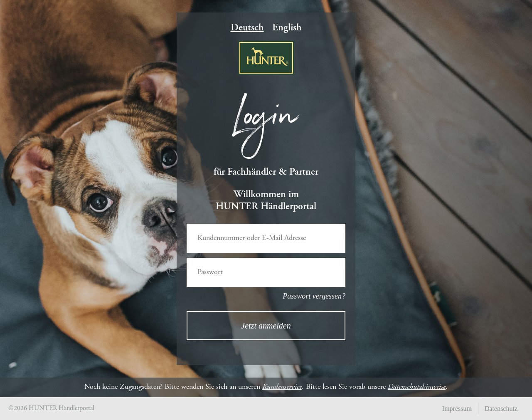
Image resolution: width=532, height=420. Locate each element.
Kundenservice (282, 387)
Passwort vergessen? (314, 296)
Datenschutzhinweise (417, 387)
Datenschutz (501, 409)
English (287, 28)
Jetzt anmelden (266, 326)
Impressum (457, 409)
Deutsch (247, 28)
